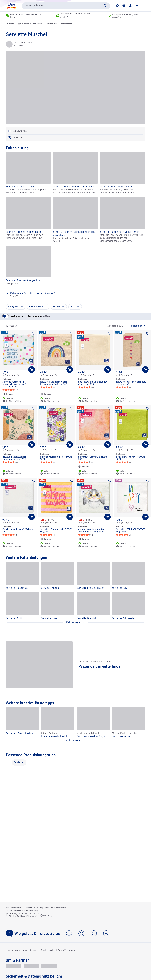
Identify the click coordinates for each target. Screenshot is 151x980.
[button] (143, 6)
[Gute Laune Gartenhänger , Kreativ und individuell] (93, 723)
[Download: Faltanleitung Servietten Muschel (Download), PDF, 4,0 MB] (65, 295)
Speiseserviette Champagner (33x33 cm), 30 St (93, 383)
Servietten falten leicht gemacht (58, 24)
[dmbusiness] (31, 966)
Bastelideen (37, 24)
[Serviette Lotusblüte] (22, 576)
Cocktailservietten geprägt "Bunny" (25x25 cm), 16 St (91, 531)
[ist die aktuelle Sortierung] (135, 326)
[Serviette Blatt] (22, 606)
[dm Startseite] (11, 6)
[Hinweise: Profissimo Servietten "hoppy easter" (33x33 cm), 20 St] (46, 539)
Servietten (19, 763)
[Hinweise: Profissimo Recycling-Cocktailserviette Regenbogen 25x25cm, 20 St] (46, 394)
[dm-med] (49, 966)
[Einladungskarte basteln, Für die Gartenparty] (58, 723)
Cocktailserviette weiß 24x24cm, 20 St (18, 531)
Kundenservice (48, 950)
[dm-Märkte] (117, 6)
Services (34, 950)
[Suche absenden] (105, 6)
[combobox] (66, 6)
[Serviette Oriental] (93, 606)
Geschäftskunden (66, 950)
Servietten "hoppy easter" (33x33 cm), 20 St (56, 531)
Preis (73, 307)
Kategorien (14, 307)
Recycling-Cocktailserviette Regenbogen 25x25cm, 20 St (54, 383)
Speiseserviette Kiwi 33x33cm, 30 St (131, 458)
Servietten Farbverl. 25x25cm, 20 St (93, 458)
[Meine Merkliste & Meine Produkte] (124, 6)
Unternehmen (13, 950)
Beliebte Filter (36, 307)
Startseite (10, 24)
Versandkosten (60, 908)
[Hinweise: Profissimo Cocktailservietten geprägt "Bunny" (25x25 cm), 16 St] (84, 539)
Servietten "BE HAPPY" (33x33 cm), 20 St (131, 531)
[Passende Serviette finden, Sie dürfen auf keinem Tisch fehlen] (75, 665)
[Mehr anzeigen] (75, 623)
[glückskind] (14, 966)
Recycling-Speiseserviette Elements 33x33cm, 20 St (15, 458)
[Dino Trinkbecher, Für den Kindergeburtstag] (129, 723)
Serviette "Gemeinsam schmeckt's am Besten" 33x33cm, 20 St (14, 384)
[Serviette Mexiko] (58, 576)
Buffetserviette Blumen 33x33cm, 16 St (56, 458)
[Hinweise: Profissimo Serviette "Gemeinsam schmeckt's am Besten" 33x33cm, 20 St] (8, 394)
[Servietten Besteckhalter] (93, 576)
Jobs (25, 950)
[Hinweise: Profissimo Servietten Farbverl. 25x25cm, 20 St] (84, 467)
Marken (57, 307)
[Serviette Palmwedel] (129, 606)
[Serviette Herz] (129, 576)
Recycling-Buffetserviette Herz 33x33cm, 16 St (131, 383)
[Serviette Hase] (58, 606)
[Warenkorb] (137, 6)
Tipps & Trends (23, 24)
